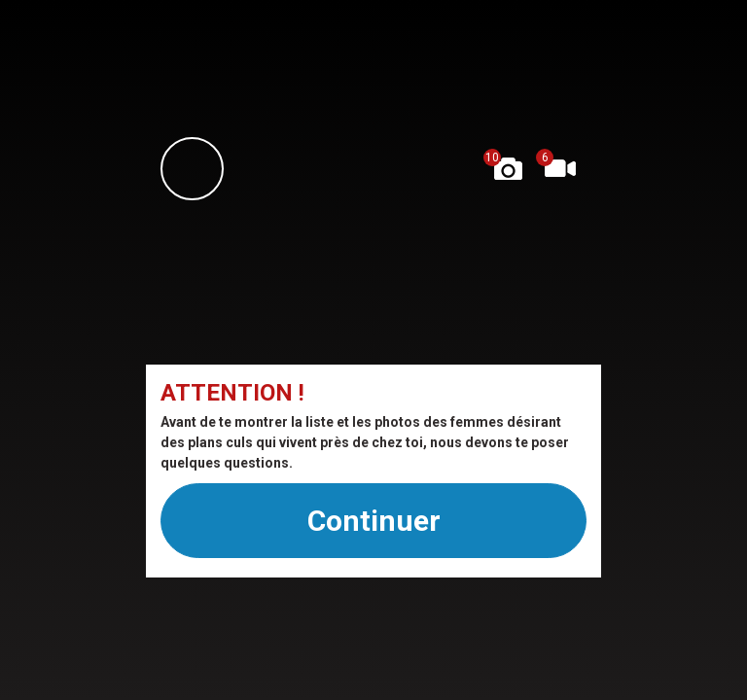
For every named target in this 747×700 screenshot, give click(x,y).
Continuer (374, 521)
